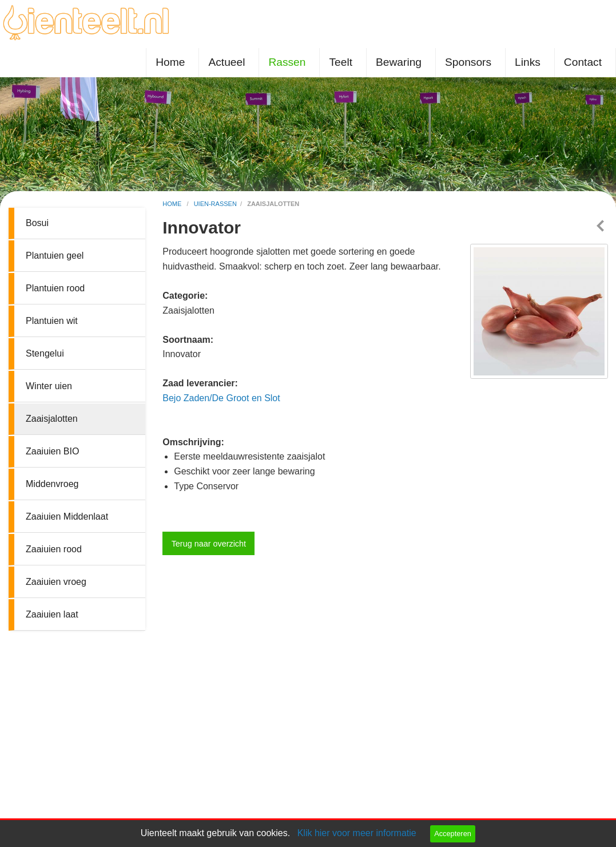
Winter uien (49, 386)
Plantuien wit (52, 321)
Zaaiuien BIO (52, 451)
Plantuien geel (55, 256)
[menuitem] (172, 63)
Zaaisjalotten (52, 419)
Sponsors (468, 62)
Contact (583, 62)
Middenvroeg (52, 484)
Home (170, 62)
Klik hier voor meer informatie (357, 833)
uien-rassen (215, 204)
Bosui (37, 223)
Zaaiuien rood (54, 549)
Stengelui (45, 353)
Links (528, 62)
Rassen (287, 62)
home (173, 204)
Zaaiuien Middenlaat (67, 516)
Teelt (341, 62)
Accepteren (453, 834)
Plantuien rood (55, 288)
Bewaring (399, 62)
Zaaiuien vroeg (56, 582)
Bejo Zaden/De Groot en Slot (221, 398)
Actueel (226, 62)
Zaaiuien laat (52, 614)
